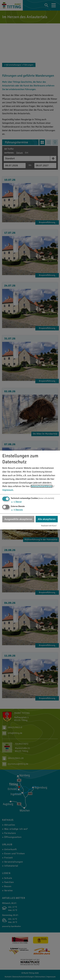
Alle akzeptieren (47, 519)
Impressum (8, 490)
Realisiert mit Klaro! (49, 526)
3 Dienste (17, 510)
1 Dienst (16, 502)
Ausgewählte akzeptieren (18, 519)
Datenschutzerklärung (42, 486)
